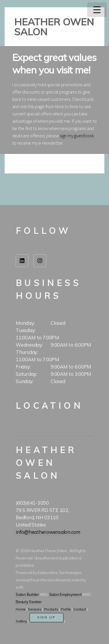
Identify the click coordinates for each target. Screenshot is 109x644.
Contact (79, 609)
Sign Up (47, 617)
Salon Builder (27, 594)
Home (21, 609)
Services (35, 609)
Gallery (21, 621)
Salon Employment (65, 594)
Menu (97, 10)
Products (51, 609)
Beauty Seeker (29, 602)
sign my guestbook (77, 136)
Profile (66, 609)
